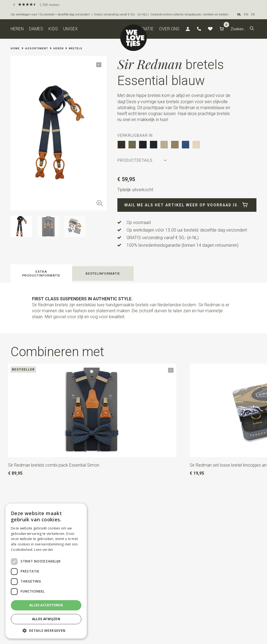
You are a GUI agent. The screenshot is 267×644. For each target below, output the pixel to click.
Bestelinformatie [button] (103, 274)
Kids (53, 29)
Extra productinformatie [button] (41, 274)
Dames (36, 29)
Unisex (70, 29)
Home (15, 48)
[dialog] (46, 571)
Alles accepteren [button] (46, 605)
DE (253, 14)
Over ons (169, 29)
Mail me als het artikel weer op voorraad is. (187, 205)
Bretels (76, 48)
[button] (252, 29)
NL (239, 14)
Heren (17, 29)
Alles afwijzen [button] (46, 619)
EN (246, 14)
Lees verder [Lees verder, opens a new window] (44, 550)
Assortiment (37, 48)
